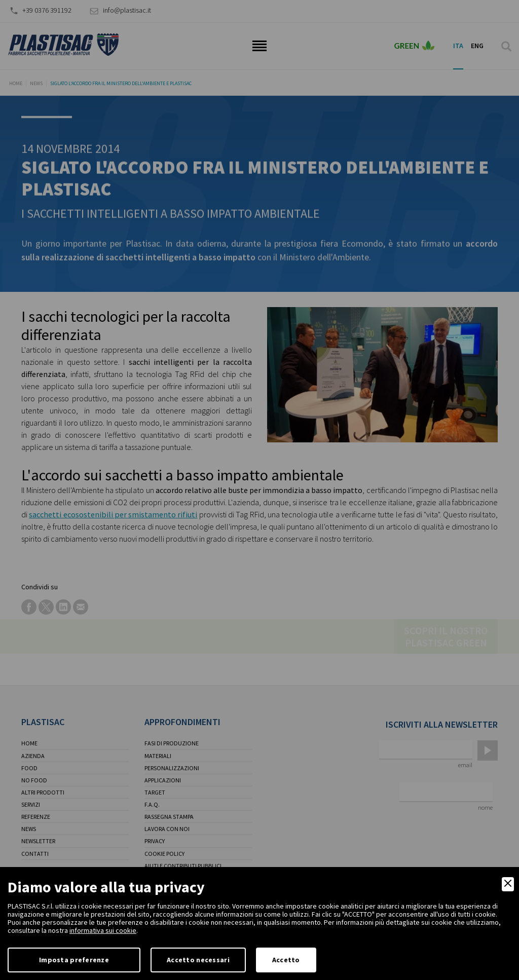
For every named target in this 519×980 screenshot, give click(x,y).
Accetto (286, 960)
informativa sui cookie (103, 930)
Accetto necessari (198, 960)
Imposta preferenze (74, 960)
